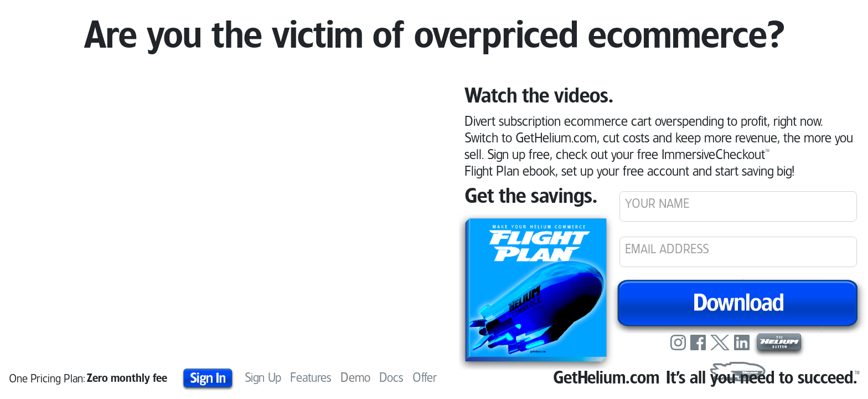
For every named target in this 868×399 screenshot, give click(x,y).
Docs (391, 378)
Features (311, 378)
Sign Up (263, 378)
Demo (355, 377)
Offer (425, 378)
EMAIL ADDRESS (667, 250)
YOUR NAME (657, 204)
